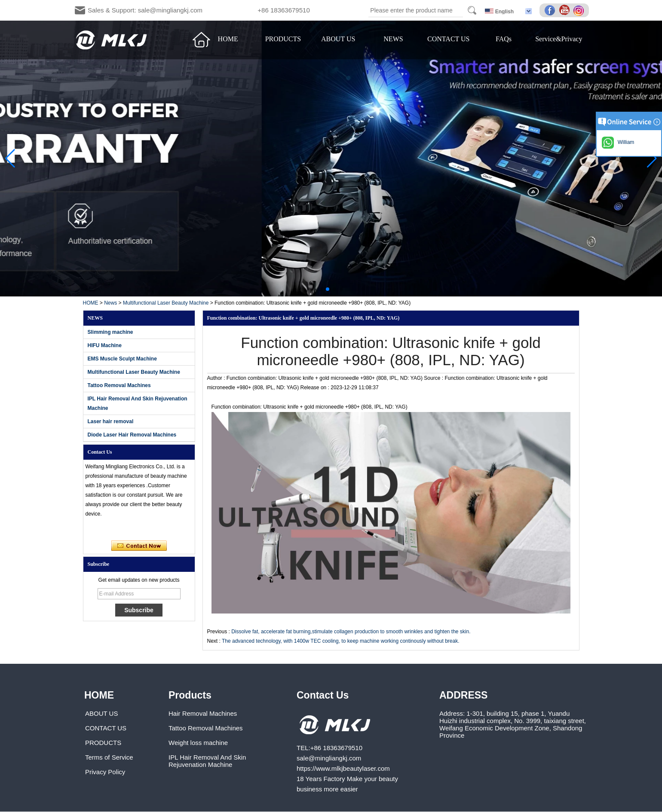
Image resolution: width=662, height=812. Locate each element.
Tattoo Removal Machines (119, 385)
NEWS (393, 39)
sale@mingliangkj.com (329, 758)
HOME (228, 39)
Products (190, 695)
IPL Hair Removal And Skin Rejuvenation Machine (207, 761)
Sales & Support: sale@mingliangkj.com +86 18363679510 (199, 10)
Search (472, 10)
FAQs (504, 39)
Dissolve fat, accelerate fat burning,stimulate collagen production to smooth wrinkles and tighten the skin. (351, 632)
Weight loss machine (198, 743)
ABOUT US (338, 39)
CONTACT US (448, 39)
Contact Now (139, 546)
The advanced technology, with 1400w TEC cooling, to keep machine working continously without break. (341, 641)
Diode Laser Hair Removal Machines (132, 435)
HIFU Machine (105, 345)
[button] (321, 289)
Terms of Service (109, 757)
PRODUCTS (283, 39)
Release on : (316, 388)
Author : (217, 378)
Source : (434, 378)
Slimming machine (110, 332)
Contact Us (323, 695)
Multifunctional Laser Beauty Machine (166, 303)
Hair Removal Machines (203, 713)
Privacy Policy (105, 772)
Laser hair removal (111, 421)
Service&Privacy (559, 39)
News (110, 303)
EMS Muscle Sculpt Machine (122, 359)
